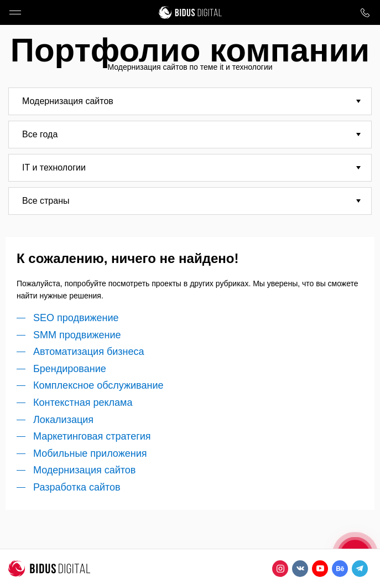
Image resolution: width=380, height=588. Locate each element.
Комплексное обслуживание (98, 385)
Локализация (63, 420)
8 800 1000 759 (365, 12)
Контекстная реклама (83, 403)
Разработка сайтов (77, 487)
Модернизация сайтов (84, 470)
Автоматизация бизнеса (89, 352)
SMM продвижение (77, 335)
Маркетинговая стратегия (92, 436)
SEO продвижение (76, 318)
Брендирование (70, 369)
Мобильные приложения (90, 453)
